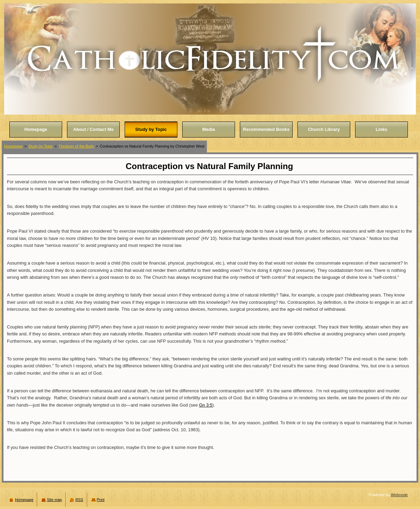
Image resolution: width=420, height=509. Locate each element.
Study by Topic (41, 146)
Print (101, 500)
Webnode (399, 495)
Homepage (13, 146)
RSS (79, 500)
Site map (54, 500)
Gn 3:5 (205, 405)
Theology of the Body (77, 146)
